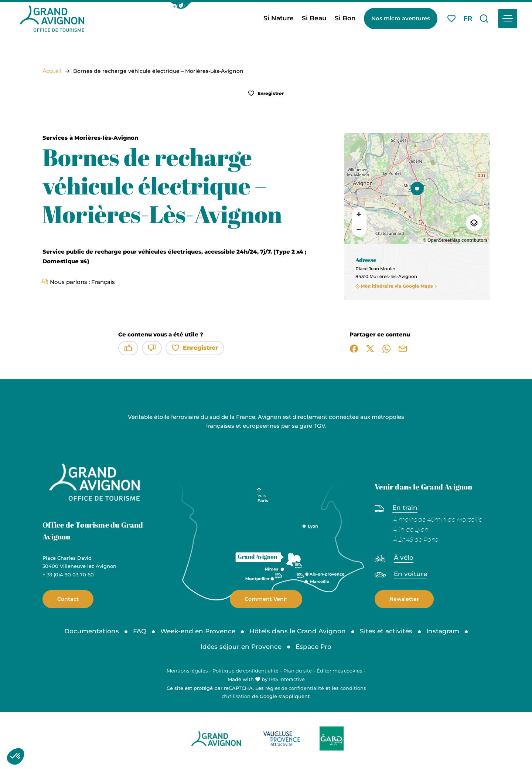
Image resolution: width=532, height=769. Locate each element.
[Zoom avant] (359, 214)
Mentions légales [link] (187, 671)
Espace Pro (313, 647)
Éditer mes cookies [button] (339, 671)
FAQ (140, 631)
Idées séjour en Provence (241, 647)
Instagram (443, 631)
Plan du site (298, 671)
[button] (181, 5)
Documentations (92, 631)
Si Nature (279, 18)
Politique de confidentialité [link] (245, 671)
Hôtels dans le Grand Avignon (298, 631)
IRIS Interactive (287, 679)
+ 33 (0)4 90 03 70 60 (68, 575)
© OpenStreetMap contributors (455, 240)
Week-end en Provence (198, 631)
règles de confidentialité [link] (295, 688)
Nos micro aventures (401, 18)
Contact (68, 599)
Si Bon (345, 18)
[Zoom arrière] (359, 229)
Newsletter (404, 599)
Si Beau (314, 18)
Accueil (52, 71)
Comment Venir (266, 599)
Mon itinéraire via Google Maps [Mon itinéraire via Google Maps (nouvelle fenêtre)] (397, 286)
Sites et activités (386, 631)
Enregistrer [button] (266, 93)
